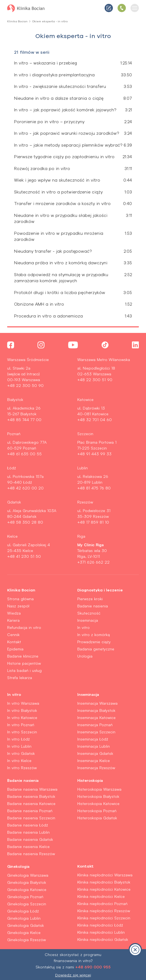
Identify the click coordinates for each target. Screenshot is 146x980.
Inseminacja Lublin (94, 746)
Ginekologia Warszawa (28, 875)
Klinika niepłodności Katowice (104, 889)
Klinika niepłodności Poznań (102, 904)
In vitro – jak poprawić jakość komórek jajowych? (65, 110)
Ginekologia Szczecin (27, 904)
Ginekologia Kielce (24, 932)
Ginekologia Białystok (27, 882)
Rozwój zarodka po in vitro (42, 169)
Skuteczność (89, 613)
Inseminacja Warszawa (97, 703)
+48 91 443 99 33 (94, 454)
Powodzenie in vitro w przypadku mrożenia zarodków (59, 236)
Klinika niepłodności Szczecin (104, 918)
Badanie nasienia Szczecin (31, 818)
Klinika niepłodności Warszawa (105, 875)
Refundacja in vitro (24, 627)
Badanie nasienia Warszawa (32, 789)
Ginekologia (18, 866)
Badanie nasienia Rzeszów (31, 854)
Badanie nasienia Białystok (31, 796)
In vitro (83, 627)
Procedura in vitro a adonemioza (48, 316)
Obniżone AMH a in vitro (39, 304)
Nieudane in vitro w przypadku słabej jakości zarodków (61, 219)
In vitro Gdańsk (21, 753)
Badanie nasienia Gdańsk (30, 839)
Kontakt (14, 642)
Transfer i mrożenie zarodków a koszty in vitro (62, 204)
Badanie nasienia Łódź (28, 825)
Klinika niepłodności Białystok (104, 882)
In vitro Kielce (19, 760)
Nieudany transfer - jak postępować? (53, 251)
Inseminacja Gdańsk (95, 753)
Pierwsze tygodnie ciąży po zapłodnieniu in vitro (64, 157)
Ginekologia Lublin (24, 918)
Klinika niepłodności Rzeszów (104, 911)
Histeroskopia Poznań (97, 811)
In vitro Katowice (22, 717)
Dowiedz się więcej (73, 975)
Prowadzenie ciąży (94, 642)
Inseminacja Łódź (93, 739)
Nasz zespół (18, 606)
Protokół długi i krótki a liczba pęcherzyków (60, 293)
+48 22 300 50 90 (25, 385)
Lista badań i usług (24, 670)
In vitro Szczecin (22, 732)
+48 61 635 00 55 (24, 454)
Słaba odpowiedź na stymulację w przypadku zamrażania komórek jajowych (61, 278)
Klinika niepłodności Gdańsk (103, 939)
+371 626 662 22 (93, 562)
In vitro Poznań (21, 725)
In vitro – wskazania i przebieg (46, 63)
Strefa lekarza (20, 678)
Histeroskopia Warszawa (99, 789)
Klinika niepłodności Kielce (101, 896)
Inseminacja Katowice (96, 717)
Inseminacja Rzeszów (96, 768)
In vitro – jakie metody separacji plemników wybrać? (68, 145)
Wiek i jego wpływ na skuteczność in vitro (57, 180)
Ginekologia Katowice (27, 889)
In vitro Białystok (22, 710)
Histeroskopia (90, 780)
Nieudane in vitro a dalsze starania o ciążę (59, 98)
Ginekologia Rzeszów (26, 940)
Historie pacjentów (24, 663)
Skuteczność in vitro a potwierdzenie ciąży (58, 192)
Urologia (85, 656)
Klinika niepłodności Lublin (101, 932)
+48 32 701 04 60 (95, 420)
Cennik (13, 635)
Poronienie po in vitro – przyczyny (49, 122)
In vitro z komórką (94, 635)
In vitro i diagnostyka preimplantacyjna (54, 75)
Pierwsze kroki (90, 599)
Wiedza (14, 613)
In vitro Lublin (19, 746)
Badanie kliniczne (23, 656)
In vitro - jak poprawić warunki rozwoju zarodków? (67, 133)
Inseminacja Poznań (95, 725)
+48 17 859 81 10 (93, 522)
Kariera (13, 620)
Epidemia (15, 649)
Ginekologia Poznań (25, 897)
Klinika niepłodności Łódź (100, 925)
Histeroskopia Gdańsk (97, 818)
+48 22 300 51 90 (95, 380)
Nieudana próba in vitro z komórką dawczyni (61, 263)
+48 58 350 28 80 (25, 522)
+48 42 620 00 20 (25, 488)
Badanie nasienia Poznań (30, 811)
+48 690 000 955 (93, 967)
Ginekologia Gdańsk (26, 925)
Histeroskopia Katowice (98, 803)
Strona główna (20, 599)
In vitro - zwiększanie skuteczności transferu (60, 86)
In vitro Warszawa (23, 703)
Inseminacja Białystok (96, 710)
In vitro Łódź (18, 739)
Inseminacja (88, 620)
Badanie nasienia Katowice (31, 803)
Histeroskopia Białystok (98, 796)
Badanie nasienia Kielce (28, 846)
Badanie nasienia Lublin (28, 832)
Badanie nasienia (93, 606)
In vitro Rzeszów (22, 768)
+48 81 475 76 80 (94, 488)
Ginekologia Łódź (23, 911)
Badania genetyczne (96, 649)
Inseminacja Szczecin (96, 732)
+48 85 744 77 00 (24, 420)
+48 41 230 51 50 (24, 556)
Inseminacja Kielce (94, 760)
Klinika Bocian (17, 21)
